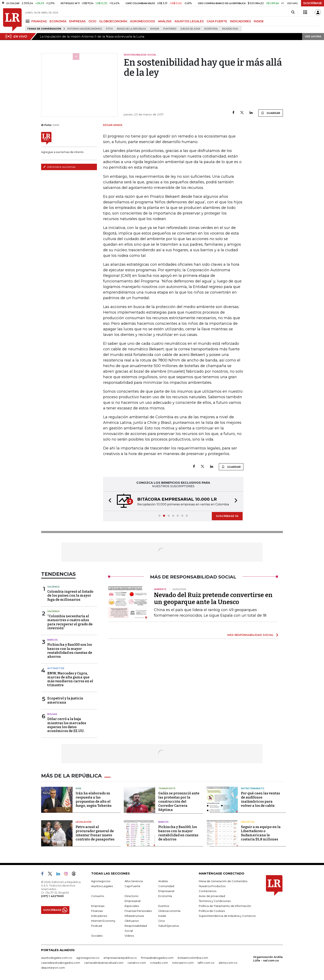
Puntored (170, 29)
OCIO (92, 21)
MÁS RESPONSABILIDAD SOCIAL (250, 635)
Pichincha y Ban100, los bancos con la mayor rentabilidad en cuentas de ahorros (178, 833)
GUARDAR (271, 113)
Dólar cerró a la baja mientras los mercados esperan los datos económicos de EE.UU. (67, 725)
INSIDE (259, 21)
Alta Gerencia (134, 881)
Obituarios (132, 921)
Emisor (155, 29)
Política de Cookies (212, 911)
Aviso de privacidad (212, 896)
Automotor (56, 668)
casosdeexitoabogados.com (61, 963)
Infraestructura (134, 916)
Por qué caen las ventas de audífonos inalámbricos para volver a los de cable (260, 799)
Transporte (167, 788)
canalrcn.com (137, 963)
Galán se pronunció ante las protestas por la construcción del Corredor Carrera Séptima (179, 802)
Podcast (97, 926)
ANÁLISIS (165, 21)
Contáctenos (208, 891)
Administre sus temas (59, 167)
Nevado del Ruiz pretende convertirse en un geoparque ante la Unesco (213, 598)
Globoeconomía (169, 911)
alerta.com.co (228, 963)
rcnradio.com (159, 963)
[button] (109, 501)
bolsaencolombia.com (193, 958)
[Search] (293, 12)
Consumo (98, 896)
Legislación (83, 822)
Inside (162, 916)
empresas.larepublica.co (120, 958)
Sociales (97, 936)
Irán (78, 788)
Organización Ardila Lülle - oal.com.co (268, 959)
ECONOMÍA (58, 21)
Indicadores (99, 916)
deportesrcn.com (53, 968)
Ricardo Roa (230, 29)
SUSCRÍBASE (313, 3)
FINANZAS (39, 21)
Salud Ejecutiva (169, 926)
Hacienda (53, 587)
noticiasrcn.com (183, 963)
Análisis (163, 881)
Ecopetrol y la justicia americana (65, 700)
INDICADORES (240, 21)
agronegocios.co (88, 958)
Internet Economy (103, 921)
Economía (165, 896)
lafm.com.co (206, 963)
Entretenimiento (253, 788)
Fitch (109, 29)
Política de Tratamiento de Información (225, 906)
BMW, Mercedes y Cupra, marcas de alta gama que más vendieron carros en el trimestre (70, 679)
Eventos (164, 906)
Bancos (52, 640)
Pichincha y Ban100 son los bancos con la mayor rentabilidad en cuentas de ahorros (70, 651)
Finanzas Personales (138, 911)
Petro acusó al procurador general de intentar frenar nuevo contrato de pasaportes (95, 833)
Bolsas (52, 714)
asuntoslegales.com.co (57, 958)
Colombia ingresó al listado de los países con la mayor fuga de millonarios (70, 595)
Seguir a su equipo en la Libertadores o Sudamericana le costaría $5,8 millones (261, 833)
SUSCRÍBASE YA (227, 516)
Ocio (162, 921)
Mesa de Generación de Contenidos (223, 881)
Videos (129, 936)
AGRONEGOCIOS (142, 21)
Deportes (248, 822)
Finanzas (97, 911)
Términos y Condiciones (215, 901)
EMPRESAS (77, 21)
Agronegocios (101, 881)
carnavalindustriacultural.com (104, 963)
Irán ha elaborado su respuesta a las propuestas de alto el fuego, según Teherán (94, 799)
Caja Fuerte (132, 886)
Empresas (98, 906)
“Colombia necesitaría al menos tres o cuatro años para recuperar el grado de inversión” (70, 622)
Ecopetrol (211, 29)
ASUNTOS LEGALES (189, 21)
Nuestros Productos (212, 886)
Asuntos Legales (102, 886)
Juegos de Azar (190, 29)
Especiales (132, 906)
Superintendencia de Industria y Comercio (227, 916)
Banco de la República (132, 29)
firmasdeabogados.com (157, 958)
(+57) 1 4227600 (52, 896)
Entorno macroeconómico (85, 29)
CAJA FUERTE (217, 21)
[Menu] (28, 21)
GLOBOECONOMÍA (113, 21)
